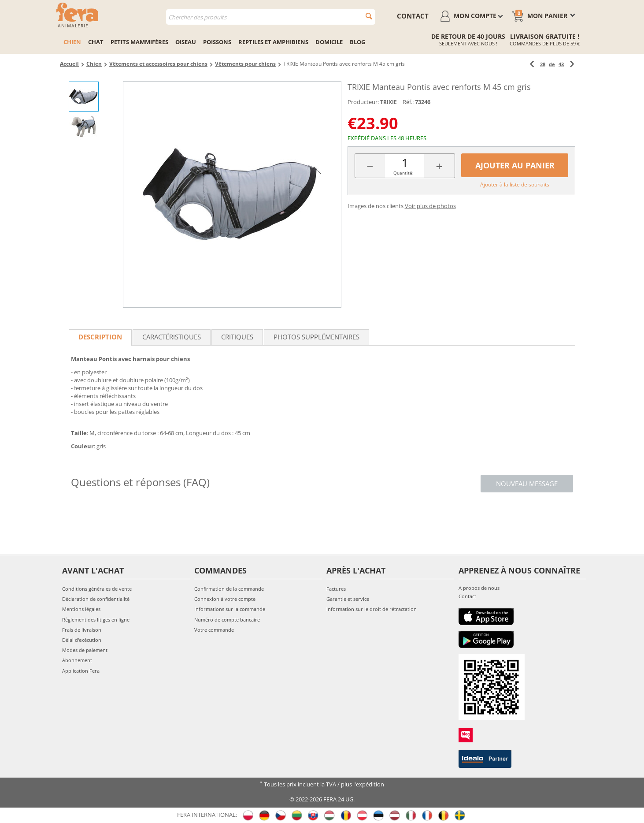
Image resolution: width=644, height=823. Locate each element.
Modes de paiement (85, 650)
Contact (467, 596)
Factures (336, 589)
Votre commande (214, 630)
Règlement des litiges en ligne (96, 620)
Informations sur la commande (230, 609)
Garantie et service (348, 599)
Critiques (237, 337)
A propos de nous (479, 588)
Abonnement (77, 660)
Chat (96, 42)
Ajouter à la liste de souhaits (515, 184)
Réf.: (408, 102)
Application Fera (81, 671)
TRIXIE (389, 102)
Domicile (329, 42)
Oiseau (186, 42)
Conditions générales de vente (97, 589)
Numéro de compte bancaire (227, 620)
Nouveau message (527, 484)
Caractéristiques (172, 337)
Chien (72, 42)
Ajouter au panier (515, 165)
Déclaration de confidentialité (96, 599)
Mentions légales (81, 609)
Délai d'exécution (82, 640)
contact (413, 16)
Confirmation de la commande (229, 589)
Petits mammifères (139, 42)
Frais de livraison (82, 630)
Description (100, 337)
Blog (357, 42)
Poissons (217, 42)
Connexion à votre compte (225, 599)
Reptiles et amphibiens (273, 42)
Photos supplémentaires (316, 337)
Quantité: (403, 173)
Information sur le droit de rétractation (372, 609)
